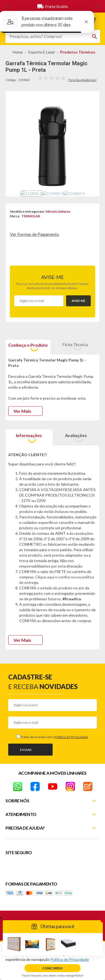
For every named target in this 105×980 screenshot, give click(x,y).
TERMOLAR (31, 216)
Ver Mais (22, 411)
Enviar (26, 750)
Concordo (52, 968)
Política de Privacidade (72, 737)
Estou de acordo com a (54, 737)
